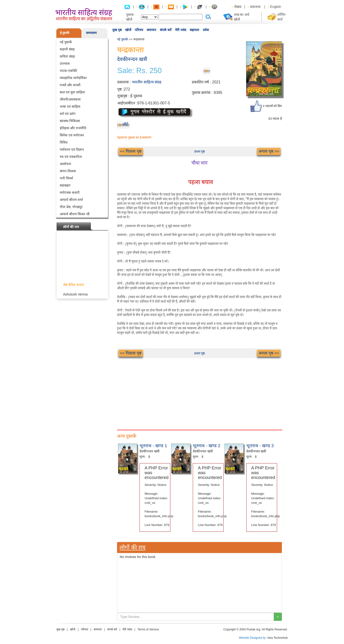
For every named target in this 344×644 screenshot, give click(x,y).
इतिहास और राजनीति (73, 128)
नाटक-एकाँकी (68, 71)
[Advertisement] (199, 392)
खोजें (128, 30)
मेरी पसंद (181, 30)
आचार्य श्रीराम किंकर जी (75, 214)
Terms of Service (148, 629)
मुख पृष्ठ (117, 30)
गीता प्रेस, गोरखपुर (71, 207)
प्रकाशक (255, 7)
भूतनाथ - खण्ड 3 (260, 446)
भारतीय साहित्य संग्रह (147, 82)
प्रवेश (206, 30)
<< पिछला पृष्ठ (131, 151)
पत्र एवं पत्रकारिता (71, 157)
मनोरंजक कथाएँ (70, 193)
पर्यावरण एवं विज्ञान (72, 150)
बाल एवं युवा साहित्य (72, 92)
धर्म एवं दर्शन (68, 114)
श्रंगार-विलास (68, 171)
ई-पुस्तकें (65, 33)
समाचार (151, 30)
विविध (64, 142)
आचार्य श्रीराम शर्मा (71, 200)
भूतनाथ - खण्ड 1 (153, 446)
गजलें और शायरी (70, 85)
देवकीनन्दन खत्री (132, 59)
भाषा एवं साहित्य (70, 107)
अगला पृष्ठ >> (269, 151)
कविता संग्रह (67, 56)
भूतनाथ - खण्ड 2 (207, 446)
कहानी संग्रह (67, 49)
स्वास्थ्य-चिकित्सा (70, 121)
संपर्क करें (166, 30)
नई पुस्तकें (66, 42)
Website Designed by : (253, 638)
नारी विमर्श (66, 178)
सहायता (194, 30)
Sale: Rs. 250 (140, 71)
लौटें (125, 124)
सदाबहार (65, 185)
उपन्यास (65, 64)
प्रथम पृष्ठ (200, 151)
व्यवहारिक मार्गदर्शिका (73, 78)
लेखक (238, 7)
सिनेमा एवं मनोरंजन (72, 135)
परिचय (139, 30)
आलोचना (65, 164)
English (276, 7)
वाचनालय (91, 33)
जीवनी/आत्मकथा (70, 99)
